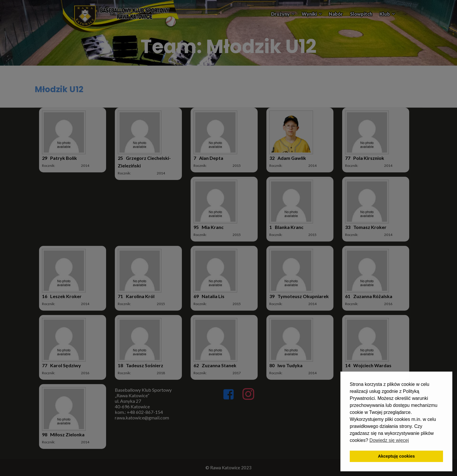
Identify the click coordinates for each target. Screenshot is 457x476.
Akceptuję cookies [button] (396, 456)
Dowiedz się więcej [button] (389, 440)
